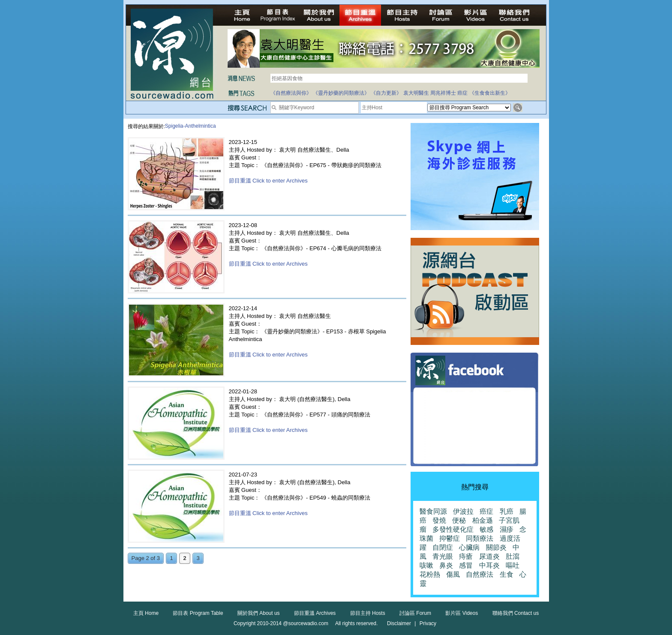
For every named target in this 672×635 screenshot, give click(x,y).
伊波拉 (463, 511)
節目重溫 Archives (315, 613)
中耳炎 (489, 565)
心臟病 (469, 547)
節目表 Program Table (198, 613)
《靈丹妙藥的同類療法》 (341, 93)
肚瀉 (513, 556)
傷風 (453, 574)
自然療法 (480, 574)
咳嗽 (426, 565)
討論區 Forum (415, 613)
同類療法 (480, 538)
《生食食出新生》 (490, 93)
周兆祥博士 (443, 93)
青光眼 (443, 556)
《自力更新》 (386, 93)
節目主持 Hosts (368, 613)
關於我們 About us (259, 613)
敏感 (486, 529)
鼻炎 (446, 565)
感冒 (466, 565)
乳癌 (507, 511)
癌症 (462, 93)
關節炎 (496, 547)
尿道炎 (489, 556)
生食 (507, 574)
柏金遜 (483, 520)
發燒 (439, 520)
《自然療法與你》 (291, 93)
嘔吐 (513, 565)
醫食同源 (433, 511)
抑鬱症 (450, 538)
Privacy (428, 623)
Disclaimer (399, 623)
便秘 (459, 520)
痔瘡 (466, 556)
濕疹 (507, 529)
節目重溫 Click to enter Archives (268, 181)
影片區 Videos (462, 613)
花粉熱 (430, 574)
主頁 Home (146, 613)
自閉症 (443, 547)
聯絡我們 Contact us (516, 613)
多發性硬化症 (453, 529)
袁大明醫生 (416, 93)
